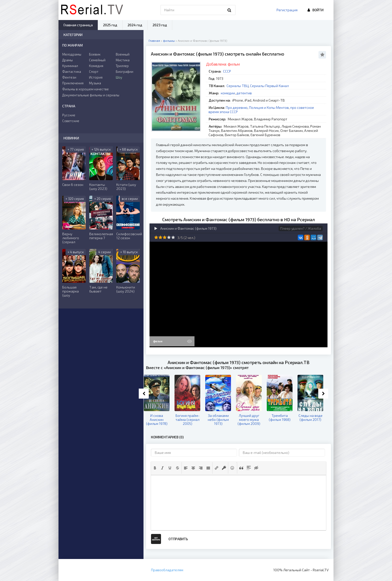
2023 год (160, 25)
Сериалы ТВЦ (237, 86)
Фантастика (72, 72)
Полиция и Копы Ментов (269, 107)
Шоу (119, 77)
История (96, 77)
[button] (155, 468)
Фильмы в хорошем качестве (85, 89)
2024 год (135, 25)
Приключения (73, 83)
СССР (227, 71)
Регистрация (287, 10)
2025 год (110, 25)
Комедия (96, 66)
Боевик (95, 54)
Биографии (124, 72)
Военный (123, 54)
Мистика (123, 60)
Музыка (95, 83)
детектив (244, 93)
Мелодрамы (72, 54)
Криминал (70, 66)
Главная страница (78, 25)
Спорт (94, 72)
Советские (71, 121)
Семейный (97, 60)
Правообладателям (167, 570)
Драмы (67, 60)
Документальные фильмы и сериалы (91, 95)
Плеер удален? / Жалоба (301, 228)
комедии (228, 93)
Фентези (69, 77)
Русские (69, 115)
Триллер (122, 66)
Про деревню (237, 107)
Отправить (178, 539)
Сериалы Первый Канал (269, 86)
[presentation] (155, 468)
